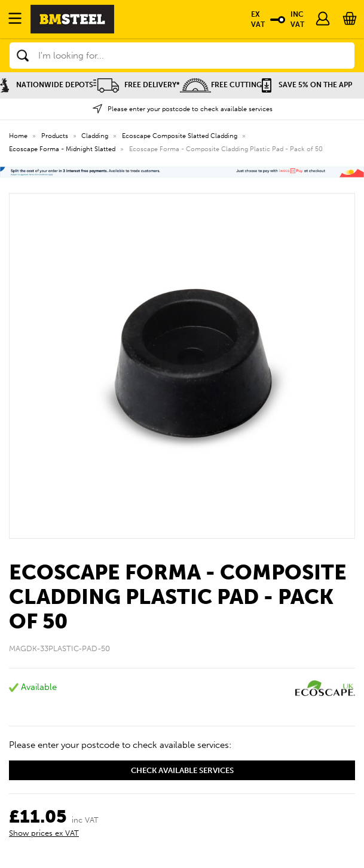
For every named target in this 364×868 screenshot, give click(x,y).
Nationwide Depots (47, 85)
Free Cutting (221, 85)
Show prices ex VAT (44, 833)
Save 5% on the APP (307, 85)
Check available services (182, 770)
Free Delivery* (137, 85)
